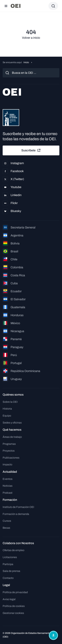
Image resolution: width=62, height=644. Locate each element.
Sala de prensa (11, 571)
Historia (7, 409)
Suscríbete (31, 150)
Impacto (7, 464)
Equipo (7, 416)
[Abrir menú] (6, 6)
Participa (8, 564)
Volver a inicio (31, 38)
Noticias (8, 486)
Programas (9, 444)
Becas (6, 528)
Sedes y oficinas (12, 423)
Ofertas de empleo (13, 550)
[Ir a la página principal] (16, 6)
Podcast (8, 493)
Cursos (7, 521)
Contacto (8, 578)
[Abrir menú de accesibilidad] (53, 635)
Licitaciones (10, 557)
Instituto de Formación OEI (18, 507)
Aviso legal (9, 599)
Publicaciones (11, 458)
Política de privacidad (15, 592)
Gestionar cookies (13, 613)
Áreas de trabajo (12, 437)
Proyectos (9, 451)
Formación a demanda (16, 514)
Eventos (8, 479)
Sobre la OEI (10, 402)
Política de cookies (14, 606)
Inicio (26, 62)
